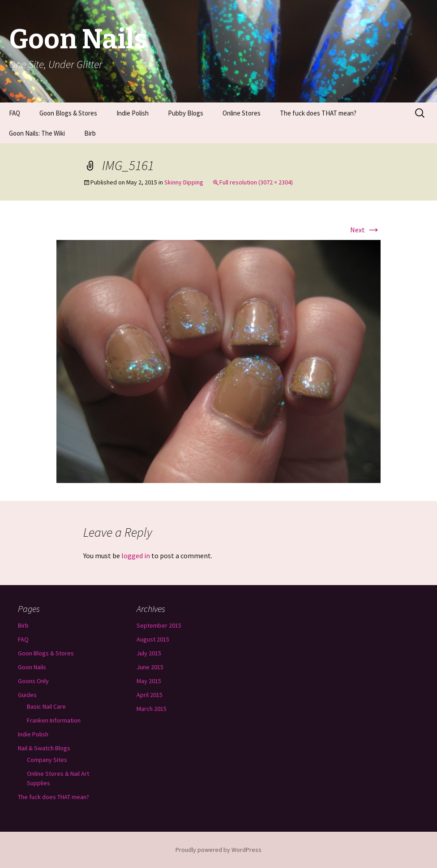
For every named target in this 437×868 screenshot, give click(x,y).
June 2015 (150, 667)
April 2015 (150, 695)
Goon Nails (32, 667)
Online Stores (242, 113)
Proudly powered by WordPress (218, 850)
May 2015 (149, 681)
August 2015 (153, 639)
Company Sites (47, 760)
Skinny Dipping (184, 182)
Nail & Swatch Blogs (44, 748)
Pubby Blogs (186, 113)
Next (365, 230)
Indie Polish (133, 113)
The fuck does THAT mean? (318, 113)
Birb (90, 133)
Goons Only (33, 681)
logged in (136, 556)
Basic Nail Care (46, 706)
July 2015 (149, 653)
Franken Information (54, 720)
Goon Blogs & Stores (68, 113)
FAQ (15, 113)
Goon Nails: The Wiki (37, 133)
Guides (27, 695)
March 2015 (152, 709)
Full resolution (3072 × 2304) (256, 182)
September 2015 (159, 625)
